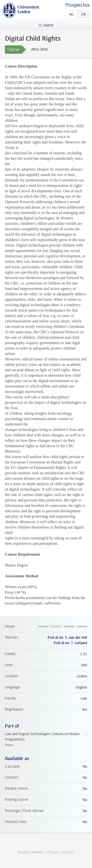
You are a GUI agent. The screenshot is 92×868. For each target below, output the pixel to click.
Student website (30, 852)
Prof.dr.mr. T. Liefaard (70, 643)
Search (48, 25)
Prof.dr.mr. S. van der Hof (67, 638)
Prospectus (77, 5)
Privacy (53, 852)
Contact (69, 852)
